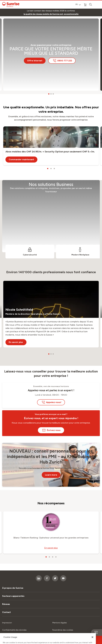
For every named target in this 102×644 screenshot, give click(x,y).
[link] (51, 14)
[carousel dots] (49, 94)
